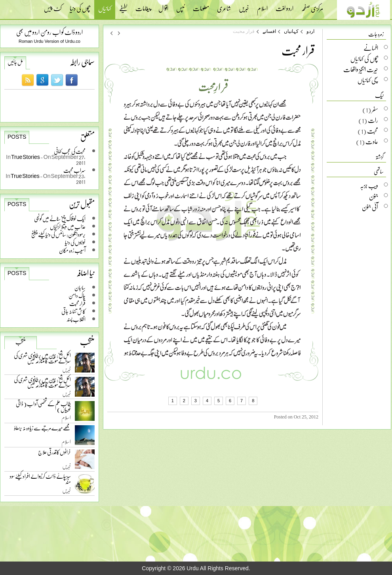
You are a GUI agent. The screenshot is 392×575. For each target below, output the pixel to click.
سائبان (80, 287)
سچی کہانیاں (368, 80)
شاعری (224, 6)
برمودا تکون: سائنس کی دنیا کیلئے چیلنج (58, 234)
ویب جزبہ (369, 185)
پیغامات (143, 6)
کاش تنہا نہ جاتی (73, 311)
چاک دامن (77, 295)
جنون (374, 196)
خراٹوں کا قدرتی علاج (54, 454)
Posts (17, 137)
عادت (372, 141)
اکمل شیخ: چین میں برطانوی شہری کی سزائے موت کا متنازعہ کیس (42, 360)
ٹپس (181, 6)
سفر (375, 109)
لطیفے (123, 6)
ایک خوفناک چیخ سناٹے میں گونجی (60, 219)
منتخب (21, 342)
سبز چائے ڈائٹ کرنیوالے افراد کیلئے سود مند (40, 480)
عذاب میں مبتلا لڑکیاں (68, 226)
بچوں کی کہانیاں (364, 59)
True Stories (26, 157)
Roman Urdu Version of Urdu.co (49, 41)
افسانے (269, 31)
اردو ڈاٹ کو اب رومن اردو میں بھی (49, 32)
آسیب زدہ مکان (72, 250)
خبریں (244, 6)
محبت (373, 131)
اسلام (262, 6)
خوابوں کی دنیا (75, 242)
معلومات (201, 6)
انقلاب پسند (76, 319)
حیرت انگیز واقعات (361, 69)
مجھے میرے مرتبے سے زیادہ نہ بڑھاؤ (43, 430)
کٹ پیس (53, 6)
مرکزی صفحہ (312, 6)
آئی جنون (370, 207)
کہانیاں (105, 9)
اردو (310, 31)
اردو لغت (284, 6)
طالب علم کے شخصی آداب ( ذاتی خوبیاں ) (43, 408)
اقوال (163, 6)
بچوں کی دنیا (80, 6)
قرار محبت (77, 303)
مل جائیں (15, 62)
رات (373, 120)
